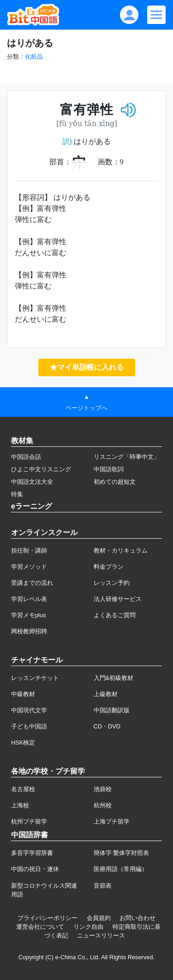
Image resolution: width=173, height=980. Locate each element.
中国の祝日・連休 (35, 869)
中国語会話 (26, 457)
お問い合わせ (137, 918)
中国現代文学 (29, 710)
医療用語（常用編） (121, 869)
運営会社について (40, 927)
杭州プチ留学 (29, 821)
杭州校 (103, 805)
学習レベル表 (29, 599)
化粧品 (34, 57)
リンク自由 (88, 927)
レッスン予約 (112, 583)
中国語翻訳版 (112, 710)
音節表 (103, 886)
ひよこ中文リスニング (41, 469)
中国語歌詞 (109, 469)
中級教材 (23, 694)
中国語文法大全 (32, 482)
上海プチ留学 (112, 821)
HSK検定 (23, 743)
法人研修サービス (118, 599)
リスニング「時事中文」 (127, 457)
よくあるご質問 (115, 615)
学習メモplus (28, 615)
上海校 (20, 805)
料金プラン (109, 567)
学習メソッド (29, 567)
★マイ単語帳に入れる (87, 367)
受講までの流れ (32, 583)
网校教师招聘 (29, 631)
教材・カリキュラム (121, 550)
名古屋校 (23, 789)
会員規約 (99, 918)
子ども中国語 (29, 726)
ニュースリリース (101, 935)
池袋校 (103, 789)
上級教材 (106, 694)
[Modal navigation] (156, 15)
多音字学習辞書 (32, 853)
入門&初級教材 (114, 678)
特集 (17, 494)
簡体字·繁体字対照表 (122, 853)
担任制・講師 (29, 550)
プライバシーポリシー (48, 918)
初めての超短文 (115, 482)
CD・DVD (107, 726)
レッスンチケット (35, 678)
